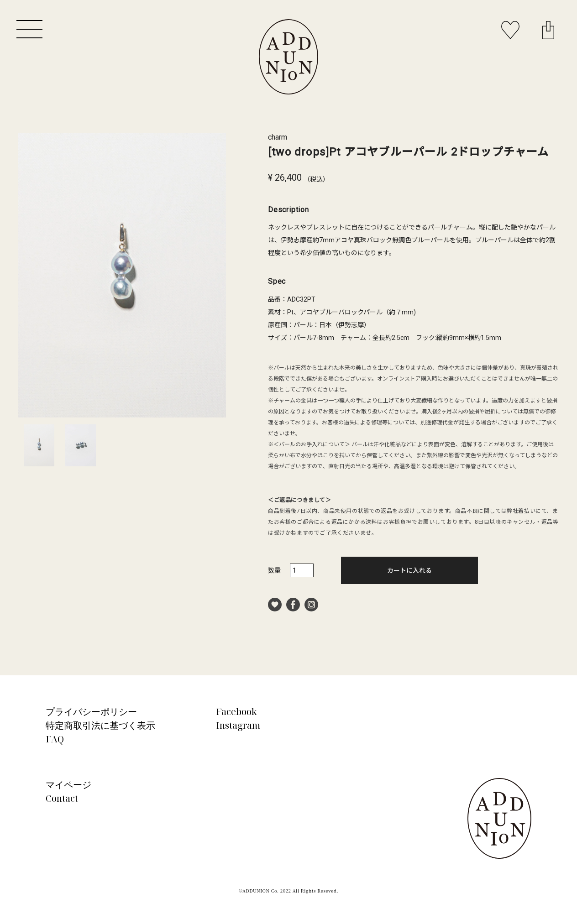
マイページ (68, 785)
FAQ (55, 739)
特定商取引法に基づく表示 (100, 725)
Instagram (238, 725)
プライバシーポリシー (91, 712)
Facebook (236, 712)
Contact (62, 798)
